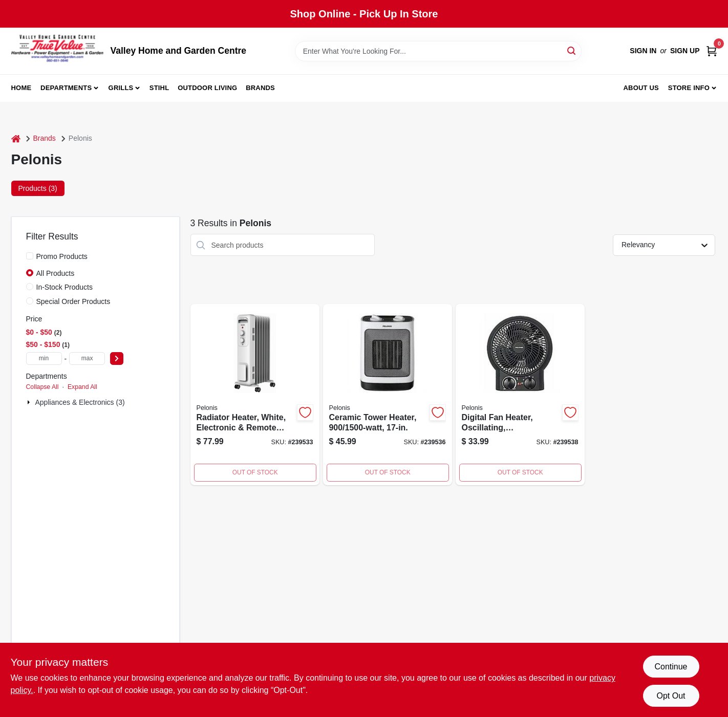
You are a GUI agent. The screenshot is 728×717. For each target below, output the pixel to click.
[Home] (16, 138)
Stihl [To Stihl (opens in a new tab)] (159, 88)
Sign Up (685, 51)
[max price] (87, 358)
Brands (260, 88)
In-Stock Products (65, 287)
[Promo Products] (30, 256)
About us (641, 88)
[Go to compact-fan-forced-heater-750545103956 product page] (255, 395)
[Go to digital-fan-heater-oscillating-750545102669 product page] (520, 395)
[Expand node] (30, 402)
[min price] (44, 358)
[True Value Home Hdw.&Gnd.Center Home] (57, 51)
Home (22, 88)
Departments (66, 88)
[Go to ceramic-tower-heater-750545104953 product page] (388, 395)
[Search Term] (438, 51)
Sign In (643, 51)
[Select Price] (117, 358)
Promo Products (62, 256)
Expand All (82, 387)
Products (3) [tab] (38, 188)
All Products (56, 273)
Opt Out (671, 696)
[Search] (572, 50)
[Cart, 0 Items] (712, 51)
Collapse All (42, 387)
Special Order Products (73, 301)
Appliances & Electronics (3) (80, 402)
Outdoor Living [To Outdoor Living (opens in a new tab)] (207, 88)
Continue (671, 667)
